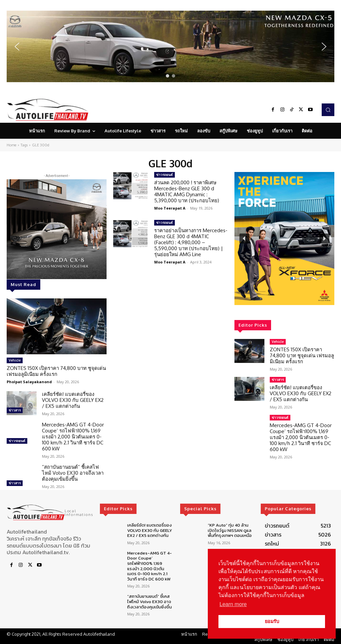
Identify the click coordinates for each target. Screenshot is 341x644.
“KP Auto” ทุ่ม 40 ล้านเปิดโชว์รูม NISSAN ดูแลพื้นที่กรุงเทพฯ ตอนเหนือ (230, 530)
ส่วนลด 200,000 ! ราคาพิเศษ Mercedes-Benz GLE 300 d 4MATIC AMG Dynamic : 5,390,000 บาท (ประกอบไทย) (187, 191)
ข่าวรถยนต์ (17, 441)
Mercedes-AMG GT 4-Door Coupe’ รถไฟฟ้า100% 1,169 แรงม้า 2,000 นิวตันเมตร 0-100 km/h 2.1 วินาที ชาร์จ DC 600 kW (73, 437)
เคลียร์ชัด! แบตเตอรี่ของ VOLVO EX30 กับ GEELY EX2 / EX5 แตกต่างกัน (73, 400)
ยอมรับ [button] (272, 621)
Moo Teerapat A (170, 208)
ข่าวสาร (15, 410)
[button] (170, 46)
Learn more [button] (233, 604)
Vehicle (15, 360)
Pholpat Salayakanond (29, 382)
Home (11, 145)
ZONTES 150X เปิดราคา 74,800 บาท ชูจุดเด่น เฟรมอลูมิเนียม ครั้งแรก (56, 371)
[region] (170, 46)
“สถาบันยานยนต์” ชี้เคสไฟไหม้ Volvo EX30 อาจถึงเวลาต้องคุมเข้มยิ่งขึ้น (73, 473)
